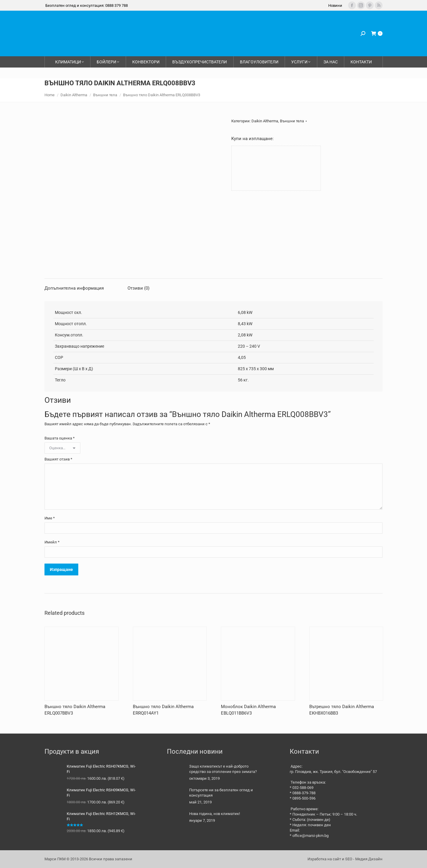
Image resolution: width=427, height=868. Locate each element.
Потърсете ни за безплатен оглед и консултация (221, 793)
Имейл (52, 542)
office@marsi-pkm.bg (310, 836)
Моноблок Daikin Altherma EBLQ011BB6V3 (248, 710)
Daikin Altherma (265, 121)
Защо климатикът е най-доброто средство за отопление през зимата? (223, 769)
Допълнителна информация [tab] (74, 288)
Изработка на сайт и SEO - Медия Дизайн (345, 859)
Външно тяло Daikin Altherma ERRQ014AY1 (163, 710)
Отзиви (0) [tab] (138, 288)
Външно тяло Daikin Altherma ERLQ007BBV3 (75, 710)
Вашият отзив (58, 459)
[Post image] (176, 773)
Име (50, 518)
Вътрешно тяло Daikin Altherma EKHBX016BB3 (342, 710)
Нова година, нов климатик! (215, 814)
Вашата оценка (60, 438)
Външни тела (292, 121)
